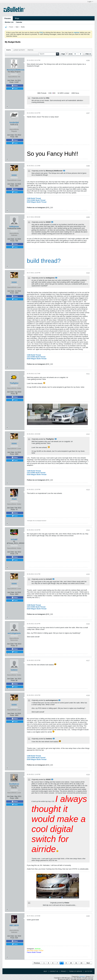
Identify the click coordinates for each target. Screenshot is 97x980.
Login (90, 2)
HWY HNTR (14, 925)
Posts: (12, 82)
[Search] (49, 54)
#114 (88, 530)
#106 (88, 61)
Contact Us (54, 971)
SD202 (14, 175)
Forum (11, 27)
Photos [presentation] (30, 50)
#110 (88, 273)
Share (15, 86)
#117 (88, 661)
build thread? (44, 261)
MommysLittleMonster (16, 70)
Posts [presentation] (8, 50)
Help (45, 971)
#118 (88, 695)
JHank (14, 499)
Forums (8, 18)
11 (76, 963)
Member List (9, 22)
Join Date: (11, 80)
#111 (88, 374)
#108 (88, 166)
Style (17, 27)
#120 (88, 916)
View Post (64, 171)
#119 (88, 775)
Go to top (88, 971)
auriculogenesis (14, 633)
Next (88, 963)
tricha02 (14, 539)
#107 (88, 113)
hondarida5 (14, 122)
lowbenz (14, 670)
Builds (23, 27)
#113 (88, 490)
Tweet (15, 89)
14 (81, 963)
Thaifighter (14, 383)
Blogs (17, 18)
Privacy (64, 971)
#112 (88, 434)
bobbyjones (14, 227)
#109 (88, 217)
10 (71, 963)
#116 (88, 624)
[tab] (8, 50)
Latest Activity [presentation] (19, 50)
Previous (37, 963)
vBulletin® (82, 976)
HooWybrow (14, 784)
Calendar (19, 22)
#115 (88, 574)
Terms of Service (76, 971)
